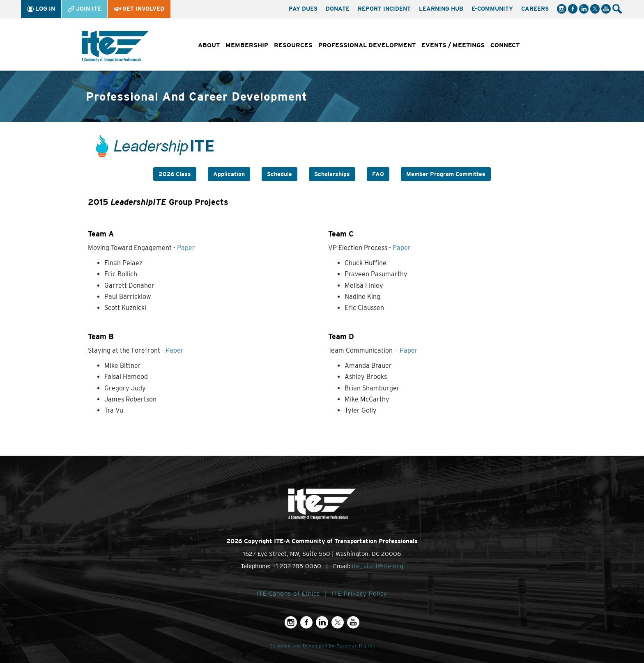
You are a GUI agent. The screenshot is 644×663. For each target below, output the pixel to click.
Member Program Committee (446, 174)
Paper (186, 248)
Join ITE (84, 9)
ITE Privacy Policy (360, 594)
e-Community (492, 9)
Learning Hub (441, 9)
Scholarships (332, 174)
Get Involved (139, 9)
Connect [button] (505, 45)
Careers (535, 9)
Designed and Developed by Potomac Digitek (322, 646)
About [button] (209, 45)
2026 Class (175, 174)
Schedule (279, 174)
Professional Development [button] (367, 45)
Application (229, 174)
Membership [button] (247, 45)
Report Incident (384, 9)
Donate (338, 9)
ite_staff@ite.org (378, 566)
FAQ (378, 174)
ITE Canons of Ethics (288, 594)
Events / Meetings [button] (453, 45)
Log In (41, 9)
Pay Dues (303, 9)
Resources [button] (293, 45)
